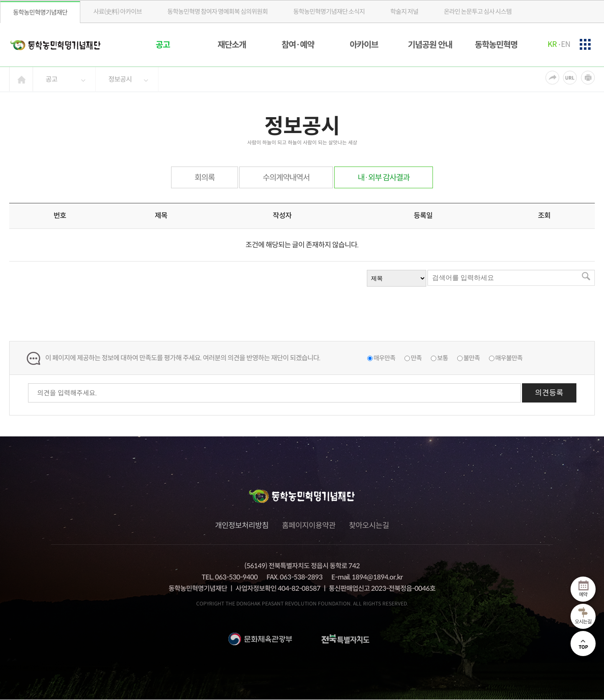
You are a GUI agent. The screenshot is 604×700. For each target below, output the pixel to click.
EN (566, 44)
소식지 (329, 12)
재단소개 (232, 45)
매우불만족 (509, 358)
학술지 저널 (404, 12)
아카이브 (364, 45)
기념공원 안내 (430, 45)
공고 (163, 45)
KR (552, 44)
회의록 (205, 178)
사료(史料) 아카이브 (118, 12)
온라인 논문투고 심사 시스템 (478, 12)
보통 (443, 358)
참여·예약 (298, 45)
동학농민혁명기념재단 (40, 12)
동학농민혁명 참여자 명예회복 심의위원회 (218, 12)
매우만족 (384, 358)
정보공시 (120, 79)
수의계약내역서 (286, 178)
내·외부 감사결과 (384, 178)
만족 (416, 358)
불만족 (472, 358)
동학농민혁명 (496, 45)
